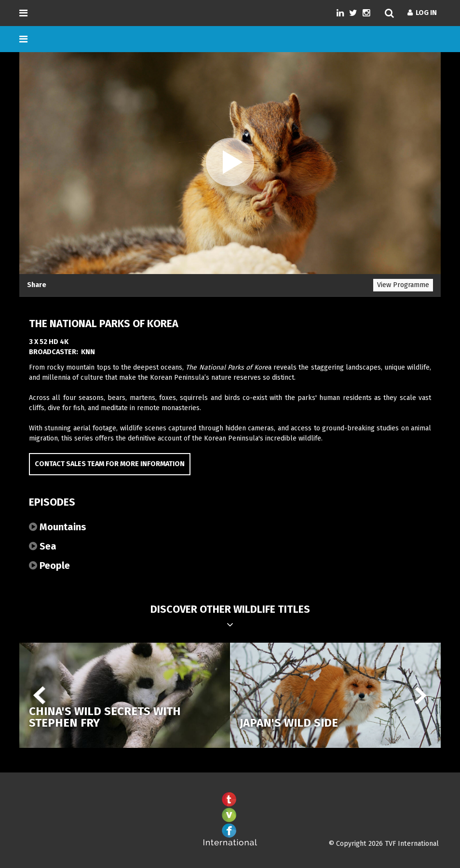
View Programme (403, 285)
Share (37, 285)
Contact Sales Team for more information (110, 464)
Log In (422, 13)
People (49, 565)
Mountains (58, 527)
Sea (43, 546)
